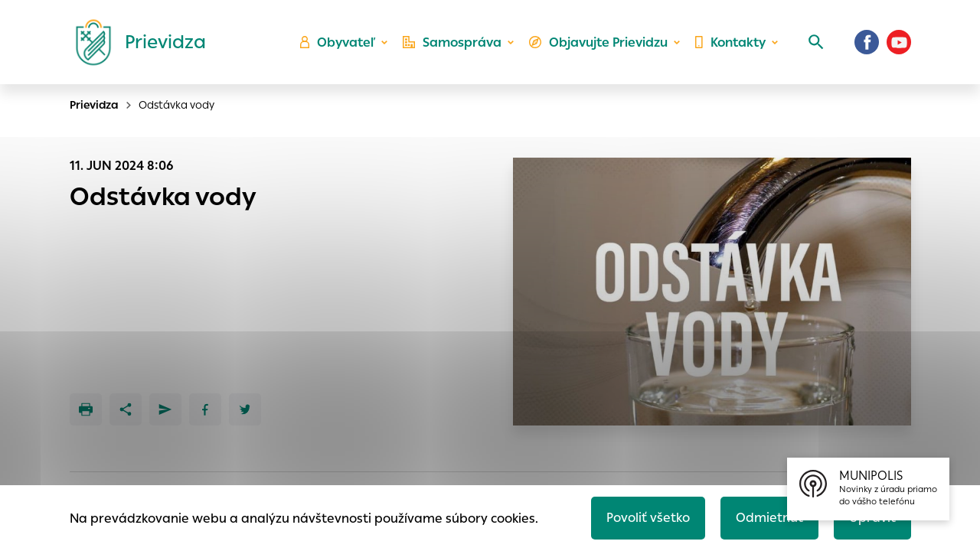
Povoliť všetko (648, 518)
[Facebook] (867, 42)
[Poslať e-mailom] (165, 409)
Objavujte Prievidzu (598, 42)
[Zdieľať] (126, 409)
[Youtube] (899, 42)
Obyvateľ (338, 42)
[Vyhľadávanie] (816, 42)
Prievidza (94, 105)
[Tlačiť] (86, 409)
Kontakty (730, 42)
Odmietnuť (769, 518)
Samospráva (452, 42)
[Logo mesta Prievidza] (135, 42)
